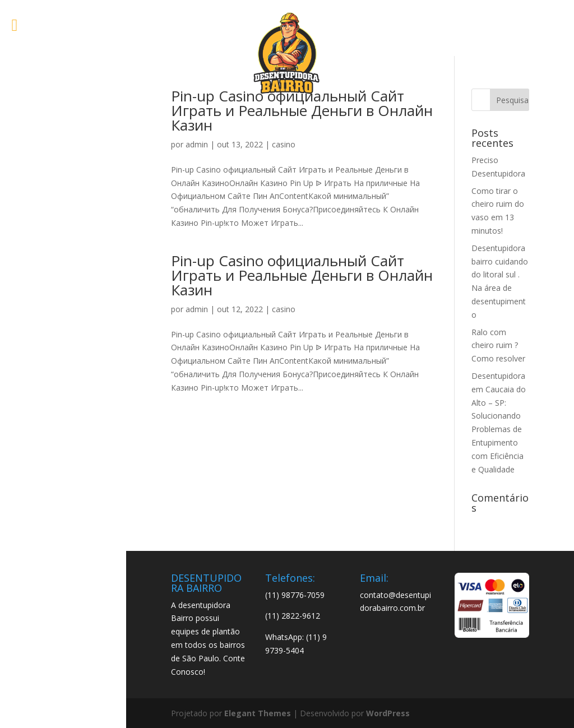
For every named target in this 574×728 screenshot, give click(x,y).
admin (197, 144)
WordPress (388, 713)
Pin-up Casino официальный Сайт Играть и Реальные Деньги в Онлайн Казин (302, 110)
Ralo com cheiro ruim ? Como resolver (498, 346)
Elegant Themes (258, 713)
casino (284, 144)
